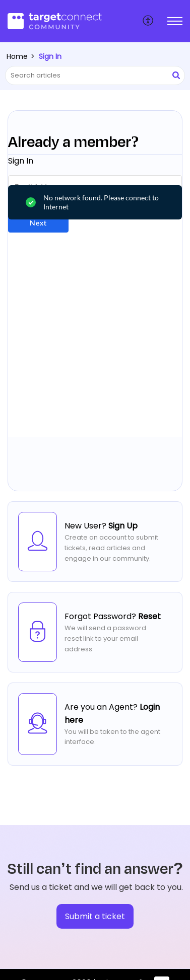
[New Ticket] (95, 916)
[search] (95, 76)
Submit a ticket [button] (95, 916)
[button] (148, 21)
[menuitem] (148, 21)
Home (17, 56)
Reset (149, 616)
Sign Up (123, 526)
